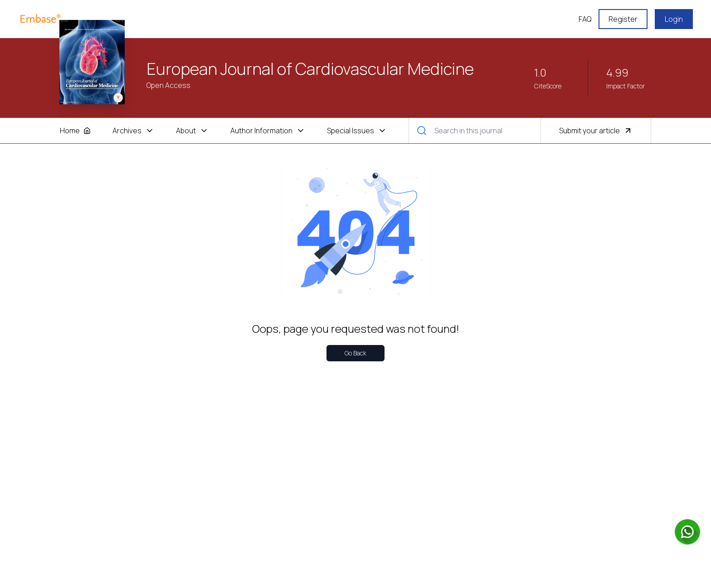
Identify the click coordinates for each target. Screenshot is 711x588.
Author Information (268, 131)
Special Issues (357, 131)
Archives (133, 131)
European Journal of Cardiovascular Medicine (311, 69)
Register (623, 19)
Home (75, 131)
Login (674, 19)
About (192, 131)
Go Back (355, 353)
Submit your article (596, 131)
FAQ (585, 19)
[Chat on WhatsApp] (687, 532)
